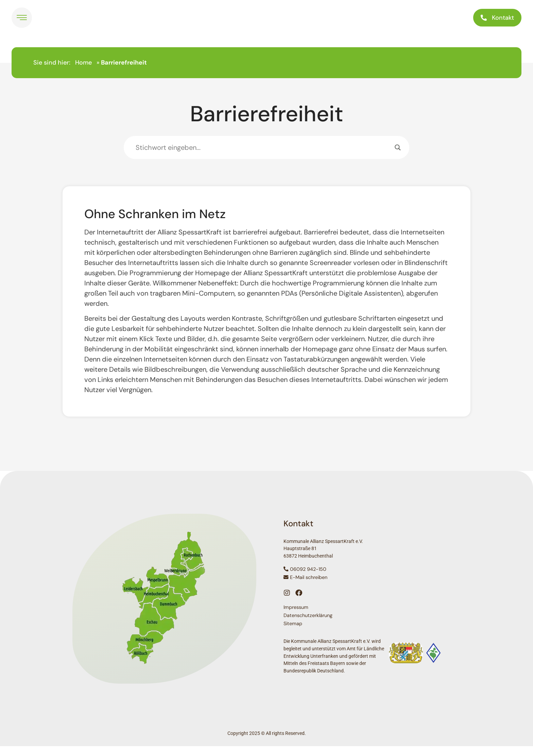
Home (83, 72)
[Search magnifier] (398, 157)
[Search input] (263, 157)
